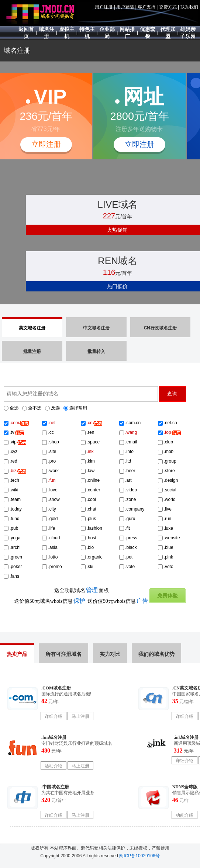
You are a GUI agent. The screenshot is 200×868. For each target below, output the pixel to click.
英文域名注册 (32, 328)
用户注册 (104, 7)
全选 (14, 408)
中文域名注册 (96, 328)
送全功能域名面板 (82, 590)
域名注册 (17, 51)
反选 (55, 408)
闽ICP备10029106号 (139, 856)
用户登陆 (125, 7)
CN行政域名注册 (160, 328)
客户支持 (146, 7)
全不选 (35, 408)
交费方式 (168, 7)
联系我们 (189, 7)
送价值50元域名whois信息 (50, 601)
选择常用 (78, 408)
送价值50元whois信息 (118, 601)
